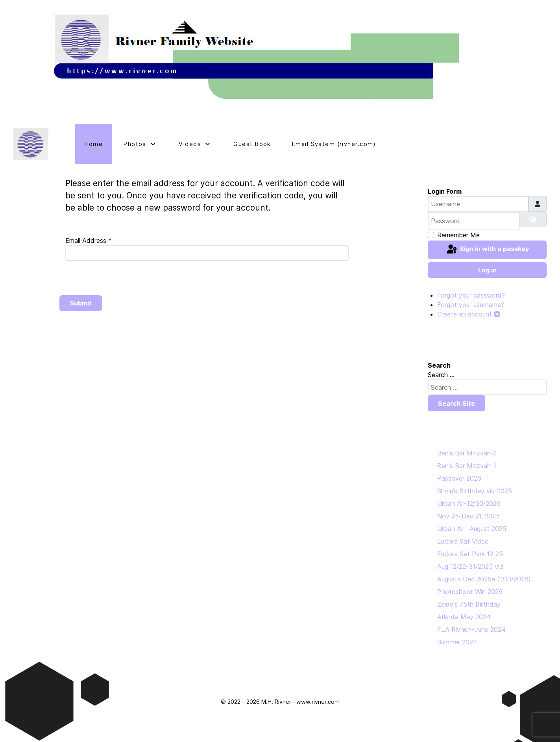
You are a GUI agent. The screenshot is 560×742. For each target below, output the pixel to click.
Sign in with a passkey (487, 250)
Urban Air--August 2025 (472, 529)
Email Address (89, 241)
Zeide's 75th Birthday (469, 604)
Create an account (469, 314)
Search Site (457, 403)
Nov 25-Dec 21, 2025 (469, 516)
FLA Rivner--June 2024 (471, 629)
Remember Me (458, 235)
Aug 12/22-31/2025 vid (470, 566)
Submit (81, 303)
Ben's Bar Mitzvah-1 (467, 466)
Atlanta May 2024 (464, 617)
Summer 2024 (457, 642)
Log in (487, 270)
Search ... (441, 375)
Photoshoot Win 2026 (470, 592)
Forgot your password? (471, 295)
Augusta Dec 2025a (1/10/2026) (484, 579)
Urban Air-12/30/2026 (469, 503)
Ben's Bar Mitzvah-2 (467, 453)
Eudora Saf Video (463, 541)
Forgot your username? (471, 305)
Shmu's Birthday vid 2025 (475, 491)
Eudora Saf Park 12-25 (470, 554)
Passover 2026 (459, 478)
